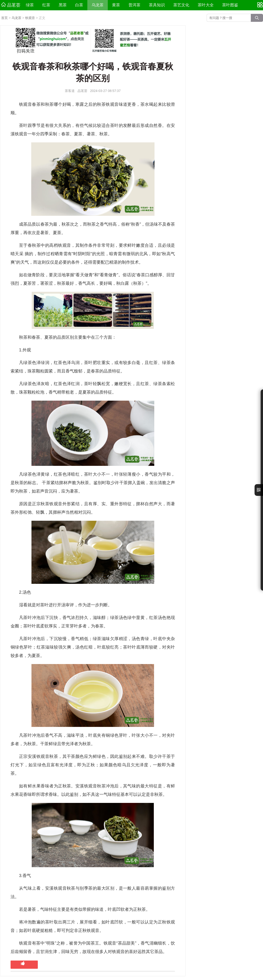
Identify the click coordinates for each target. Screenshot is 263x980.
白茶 (79, 5)
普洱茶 (134, 5)
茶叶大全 (206, 5)
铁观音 (30, 18)
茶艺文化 (181, 5)
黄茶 (116, 5)
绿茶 (30, 5)
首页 (4, 18)
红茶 (46, 5)
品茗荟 (11, 5)
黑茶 (63, 5)
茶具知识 (157, 5)
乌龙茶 (98, 5)
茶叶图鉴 (230, 5)
